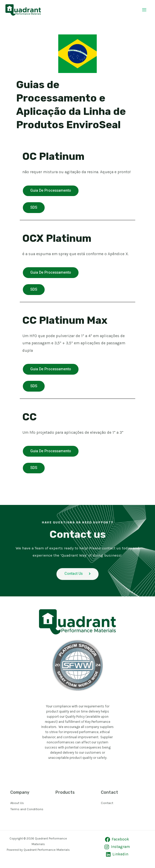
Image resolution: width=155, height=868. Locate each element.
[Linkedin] (117, 857)
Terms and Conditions (27, 811)
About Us (17, 805)
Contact (107, 805)
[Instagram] (117, 849)
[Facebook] (117, 842)
